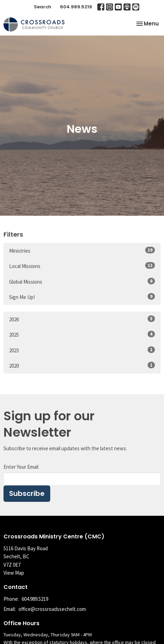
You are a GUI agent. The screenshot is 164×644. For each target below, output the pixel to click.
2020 (82, 365)
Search (43, 7)
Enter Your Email (21, 467)
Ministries (82, 250)
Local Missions (82, 266)
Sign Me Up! (82, 297)
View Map (14, 573)
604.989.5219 (76, 7)
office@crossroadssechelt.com (52, 609)
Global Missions (82, 281)
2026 (82, 319)
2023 (82, 350)
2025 (82, 334)
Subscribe (27, 493)
